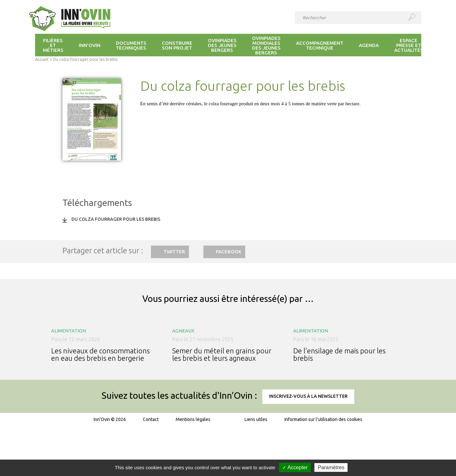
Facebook (229, 252)
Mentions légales (193, 419)
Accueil (42, 59)
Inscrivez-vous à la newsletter (308, 396)
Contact (151, 419)
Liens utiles (256, 419)
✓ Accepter (295, 467)
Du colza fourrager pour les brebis (116, 219)
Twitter (174, 252)
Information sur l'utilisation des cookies (323, 419)
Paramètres (331, 467)
